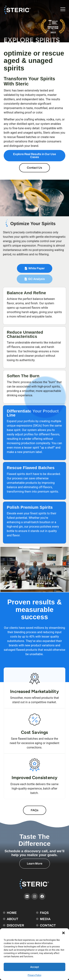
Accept (35, 967)
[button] (63, 933)
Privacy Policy (35, 975)
